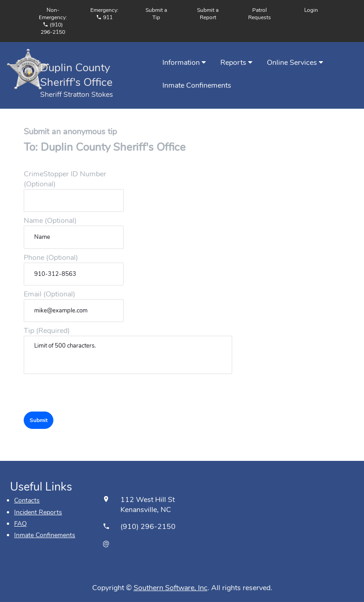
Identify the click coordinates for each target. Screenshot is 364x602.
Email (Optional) (49, 294)
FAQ (21, 524)
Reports (236, 63)
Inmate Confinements (197, 85)
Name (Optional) (50, 221)
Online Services (295, 63)
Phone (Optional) (51, 258)
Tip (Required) (47, 331)
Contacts (27, 500)
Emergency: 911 (104, 14)
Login (311, 10)
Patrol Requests (260, 14)
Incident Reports (38, 512)
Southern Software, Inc (171, 588)
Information (184, 63)
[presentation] (93, 394)
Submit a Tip (156, 14)
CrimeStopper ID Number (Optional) (65, 179)
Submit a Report (208, 14)
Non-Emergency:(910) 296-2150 (53, 21)
